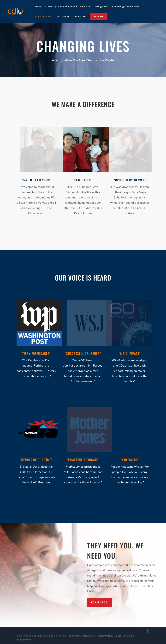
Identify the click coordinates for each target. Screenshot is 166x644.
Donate (99, 16)
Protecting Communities (126, 7)
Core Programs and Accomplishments (66, 7)
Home (38, 7)
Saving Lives (101, 7)
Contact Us (80, 17)
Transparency (62, 17)
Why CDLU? (41, 17)
